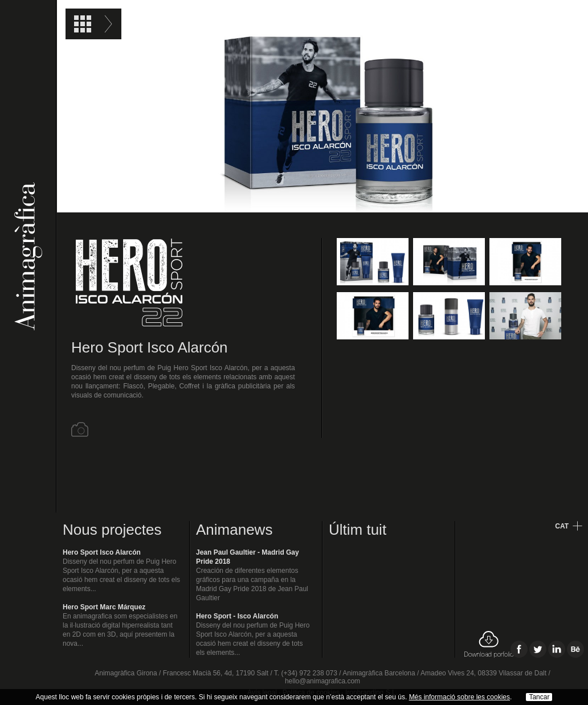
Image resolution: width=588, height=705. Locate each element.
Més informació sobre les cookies (460, 697)
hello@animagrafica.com (322, 681)
